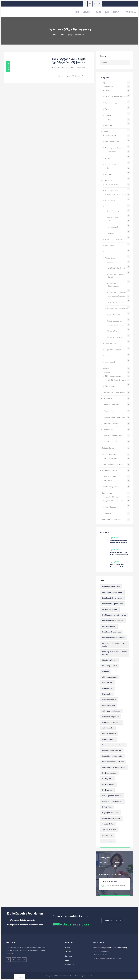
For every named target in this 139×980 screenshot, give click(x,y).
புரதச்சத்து (110, 233)
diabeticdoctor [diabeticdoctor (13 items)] (108, 728)
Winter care (111, 119)
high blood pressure (109, 471)
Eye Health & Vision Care (114, 501)
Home (77, 12)
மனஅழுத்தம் (110, 362)
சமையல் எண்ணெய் (116, 325)
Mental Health (110, 386)
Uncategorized (107, 513)
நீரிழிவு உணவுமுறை (114, 321)
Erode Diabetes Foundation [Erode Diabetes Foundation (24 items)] (112, 756)
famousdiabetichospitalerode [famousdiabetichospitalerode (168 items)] (113, 762)
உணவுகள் (109, 207)
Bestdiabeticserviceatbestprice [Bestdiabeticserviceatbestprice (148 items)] (114, 615)
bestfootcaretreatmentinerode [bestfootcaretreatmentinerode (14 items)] (114, 638)
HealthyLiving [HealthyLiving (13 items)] (107, 790)
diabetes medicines (109, 454)
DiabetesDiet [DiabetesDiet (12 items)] (107, 694)
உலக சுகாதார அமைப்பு (114, 239)
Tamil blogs (61, 67)
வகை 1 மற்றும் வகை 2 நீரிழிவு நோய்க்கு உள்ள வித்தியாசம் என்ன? (69, 62)
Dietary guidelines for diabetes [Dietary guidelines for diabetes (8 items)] (114, 745)
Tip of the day (131, 12)
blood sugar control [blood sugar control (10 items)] (110, 666)
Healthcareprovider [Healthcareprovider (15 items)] (109, 773)
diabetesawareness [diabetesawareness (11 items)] (110, 677)
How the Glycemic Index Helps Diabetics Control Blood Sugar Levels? (119, 554)
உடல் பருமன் (110, 201)
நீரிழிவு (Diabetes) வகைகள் (76, 67)
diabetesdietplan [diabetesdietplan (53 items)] (108, 705)
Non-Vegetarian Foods (113, 148)
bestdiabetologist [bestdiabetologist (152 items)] (109, 626)
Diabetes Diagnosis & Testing (114, 392)
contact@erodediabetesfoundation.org (112, 948)
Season (108, 115)
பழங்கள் (108, 356)
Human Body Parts (109, 477)
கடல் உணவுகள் (113, 217)
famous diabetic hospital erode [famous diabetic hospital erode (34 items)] (114, 767)
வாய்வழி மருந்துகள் (116, 302)
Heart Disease (111, 507)
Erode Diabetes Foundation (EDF (117, 97)
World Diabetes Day (111, 442)
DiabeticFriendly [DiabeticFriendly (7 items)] (108, 739)
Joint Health (108, 481)
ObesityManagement (110, 487)
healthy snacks (111, 135)
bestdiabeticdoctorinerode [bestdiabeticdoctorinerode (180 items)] (112, 598)
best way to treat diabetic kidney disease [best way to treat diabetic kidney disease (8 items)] (115, 653)
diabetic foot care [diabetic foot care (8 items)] (109, 734)
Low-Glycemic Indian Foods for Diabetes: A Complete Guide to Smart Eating (120, 566)
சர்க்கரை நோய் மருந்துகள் (117, 292)
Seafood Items (111, 164)
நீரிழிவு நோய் (110, 258)
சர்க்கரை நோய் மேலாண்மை (117, 309)
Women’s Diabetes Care (113, 436)
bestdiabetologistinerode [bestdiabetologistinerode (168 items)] (112, 632)
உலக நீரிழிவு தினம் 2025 (116, 268)
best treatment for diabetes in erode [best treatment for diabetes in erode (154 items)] (113, 645)
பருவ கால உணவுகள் (113, 350)
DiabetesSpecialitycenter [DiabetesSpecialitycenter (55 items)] (112, 722)
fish (108, 168)
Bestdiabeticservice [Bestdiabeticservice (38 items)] (110, 609)
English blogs (108, 87)
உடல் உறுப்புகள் (111, 191)
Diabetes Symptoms (111, 405)
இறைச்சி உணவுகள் (114, 211)
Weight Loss (108, 429)
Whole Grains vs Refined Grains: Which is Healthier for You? (120, 542)
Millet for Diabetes (112, 142)
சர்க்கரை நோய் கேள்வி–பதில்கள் (116, 276)
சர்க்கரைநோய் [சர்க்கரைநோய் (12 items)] (108, 835)
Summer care (107, 493)
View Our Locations (113, 920)
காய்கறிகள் (109, 246)
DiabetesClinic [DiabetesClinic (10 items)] (108, 688)
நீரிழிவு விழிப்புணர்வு (115, 337)
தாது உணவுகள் (113, 227)
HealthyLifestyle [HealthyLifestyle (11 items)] (108, 784)
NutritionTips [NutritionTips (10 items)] (107, 807)
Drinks (107, 91)
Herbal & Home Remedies (116, 380)
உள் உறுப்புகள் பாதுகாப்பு (117, 194)
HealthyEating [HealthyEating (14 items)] (107, 779)
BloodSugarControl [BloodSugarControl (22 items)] (109, 660)
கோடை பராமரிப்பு (112, 252)
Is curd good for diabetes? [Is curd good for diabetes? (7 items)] (112, 796)
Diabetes (105, 368)
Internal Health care (111, 497)
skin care (108, 125)
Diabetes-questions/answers (114, 417)
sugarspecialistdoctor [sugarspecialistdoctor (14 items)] (110, 813)
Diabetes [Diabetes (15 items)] (106, 671)
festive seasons (111, 103)
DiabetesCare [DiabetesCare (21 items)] (107, 683)
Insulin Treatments (110, 458)
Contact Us (117, 12)
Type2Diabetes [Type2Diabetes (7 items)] (108, 824)
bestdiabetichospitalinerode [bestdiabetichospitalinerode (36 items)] (113, 604)
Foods (106, 132)
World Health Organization (111, 519)
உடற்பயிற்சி (111, 262)
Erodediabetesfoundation (69, 976)
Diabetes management (114, 376)
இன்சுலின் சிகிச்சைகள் (117, 296)
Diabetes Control (108, 448)
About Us (87, 12)
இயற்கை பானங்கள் (113, 184)
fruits (107, 109)
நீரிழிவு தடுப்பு (112, 331)
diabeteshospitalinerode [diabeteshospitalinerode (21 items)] (111, 711)
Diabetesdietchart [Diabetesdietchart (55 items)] (109, 700)
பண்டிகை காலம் (111, 343)
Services (98, 12)
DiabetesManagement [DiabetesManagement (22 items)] (111, 717)
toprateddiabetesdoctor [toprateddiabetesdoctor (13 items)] (111, 818)
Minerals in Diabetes (111, 423)
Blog (107, 12)
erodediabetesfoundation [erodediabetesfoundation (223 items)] (112, 750)
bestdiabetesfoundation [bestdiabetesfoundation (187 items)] (111, 587)
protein (108, 158)
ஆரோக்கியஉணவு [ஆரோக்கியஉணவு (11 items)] (109, 830)
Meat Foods (111, 152)
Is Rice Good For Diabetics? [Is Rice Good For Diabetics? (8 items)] (113, 801)
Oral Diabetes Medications (113, 464)
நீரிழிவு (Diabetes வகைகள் (117, 315)
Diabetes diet (108, 399)
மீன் (110, 221)
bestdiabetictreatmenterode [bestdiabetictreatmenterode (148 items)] (113, 621)
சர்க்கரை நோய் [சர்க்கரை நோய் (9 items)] (108, 841)
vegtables (109, 174)
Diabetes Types (109, 411)
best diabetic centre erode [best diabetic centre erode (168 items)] (112, 592)
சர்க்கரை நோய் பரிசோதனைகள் (113, 285)
